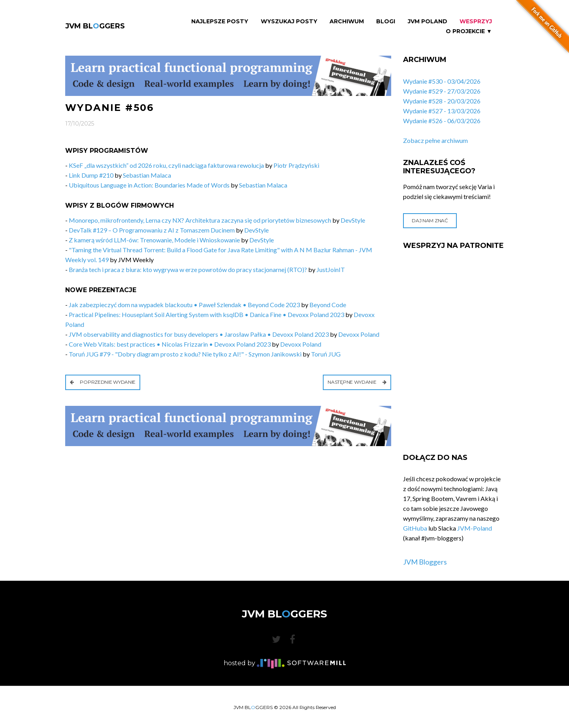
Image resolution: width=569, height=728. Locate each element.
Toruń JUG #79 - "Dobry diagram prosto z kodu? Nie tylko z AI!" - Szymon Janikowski (185, 354)
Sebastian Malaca (147, 175)
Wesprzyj (476, 22)
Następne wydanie (357, 382)
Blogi (386, 22)
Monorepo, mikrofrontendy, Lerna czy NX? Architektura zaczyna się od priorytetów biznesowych (200, 220)
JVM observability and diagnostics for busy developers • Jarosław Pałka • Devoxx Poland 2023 (199, 334)
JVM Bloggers (425, 562)
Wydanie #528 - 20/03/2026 (442, 101)
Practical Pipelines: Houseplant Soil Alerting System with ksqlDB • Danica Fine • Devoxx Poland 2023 (206, 314)
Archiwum (347, 22)
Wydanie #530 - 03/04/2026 (442, 81)
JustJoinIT (331, 269)
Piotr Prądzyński (296, 165)
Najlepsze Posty (220, 22)
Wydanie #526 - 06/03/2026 (442, 121)
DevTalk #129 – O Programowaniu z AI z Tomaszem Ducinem (152, 230)
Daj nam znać (430, 220)
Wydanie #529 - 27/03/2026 (442, 91)
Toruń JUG (326, 354)
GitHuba (415, 528)
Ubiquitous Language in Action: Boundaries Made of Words (149, 185)
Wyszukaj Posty (289, 22)
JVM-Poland (475, 528)
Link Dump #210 (91, 175)
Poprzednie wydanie (103, 382)
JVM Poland (428, 22)
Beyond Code (328, 305)
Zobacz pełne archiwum (435, 140)
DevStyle (353, 220)
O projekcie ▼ (469, 31)
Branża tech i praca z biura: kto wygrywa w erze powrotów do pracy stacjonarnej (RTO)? (188, 269)
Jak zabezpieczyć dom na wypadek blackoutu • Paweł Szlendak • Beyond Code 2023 (184, 305)
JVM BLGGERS (95, 26)
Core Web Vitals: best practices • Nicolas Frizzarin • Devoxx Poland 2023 (170, 344)
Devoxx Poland (359, 334)
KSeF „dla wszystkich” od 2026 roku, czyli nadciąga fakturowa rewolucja (166, 165)
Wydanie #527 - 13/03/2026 (442, 111)
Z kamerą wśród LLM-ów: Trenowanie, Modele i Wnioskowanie (154, 240)
